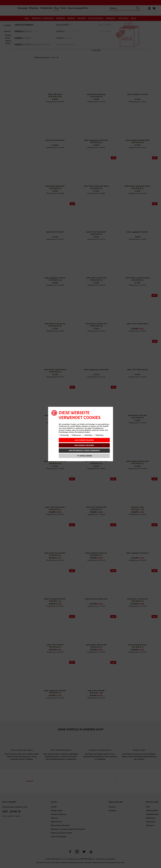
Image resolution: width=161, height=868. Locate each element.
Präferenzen (76, 435)
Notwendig (64, 435)
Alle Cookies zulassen (84, 440)
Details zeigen (85, 456)
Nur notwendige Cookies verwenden (84, 450)
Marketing (99, 435)
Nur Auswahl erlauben (84, 445)
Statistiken (88, 435)
